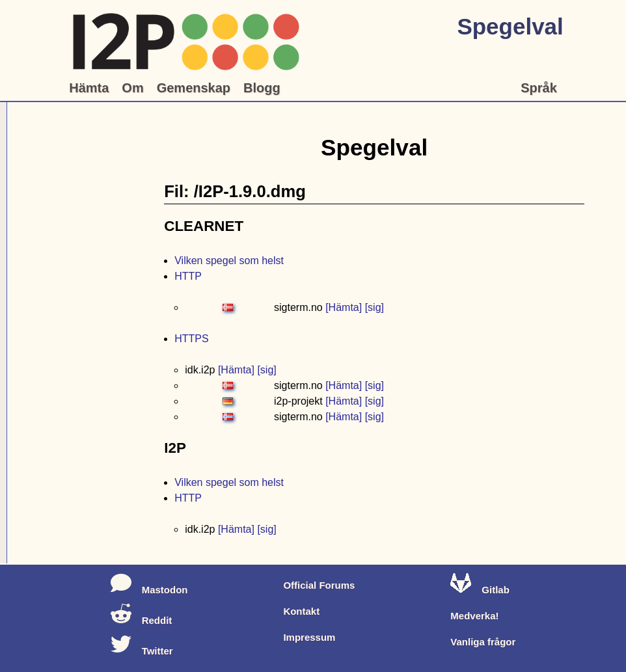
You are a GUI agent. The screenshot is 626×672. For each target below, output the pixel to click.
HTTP (188, 276)
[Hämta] (344, 307)
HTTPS (191, 339)
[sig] (374, 307)
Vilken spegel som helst (229, 261)
